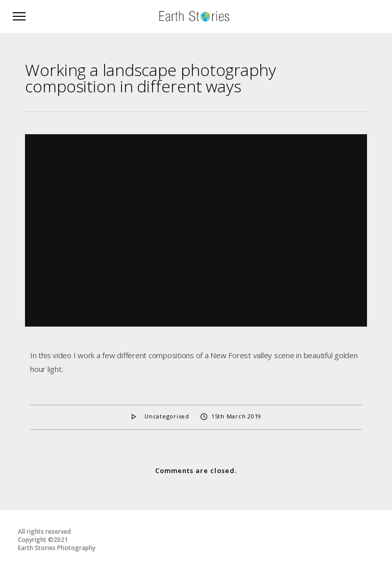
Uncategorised (167, 416)
